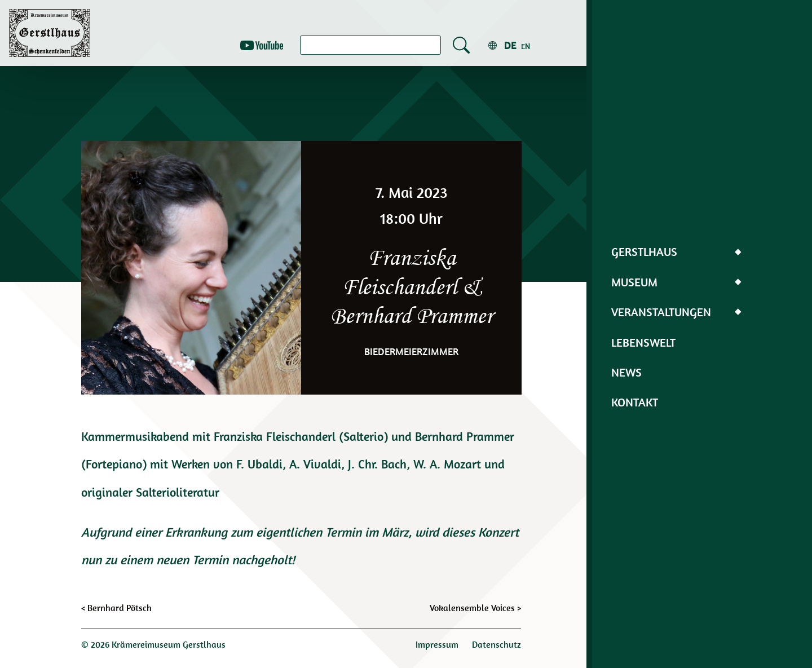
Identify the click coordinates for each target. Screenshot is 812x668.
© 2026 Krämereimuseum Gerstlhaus (153, 644)
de (510, 45)
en (526, 46)
